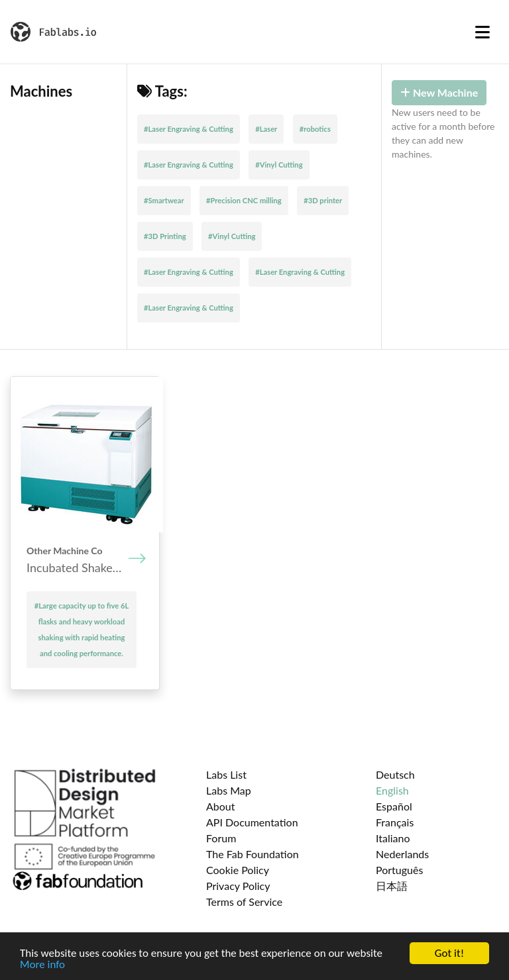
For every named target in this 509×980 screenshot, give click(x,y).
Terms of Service (244, 902)
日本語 (392, 886)
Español (394, 806)
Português (399, 870)
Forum (221, 838)
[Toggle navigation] (482, 32)
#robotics (315, 129)
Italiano (393, 838)
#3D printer (323, 200)
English (392, 790)
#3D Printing (165, 236)
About (221, 806)
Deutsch (395, 774)
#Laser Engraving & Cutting (189, 129)
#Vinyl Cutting (279, 165)
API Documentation (252, 822)
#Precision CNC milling (244, 200)
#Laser (266, 129)
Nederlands (402, 854)
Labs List (226, 774)
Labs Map (229, 790)
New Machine (439, 92)
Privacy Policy (238, 886)
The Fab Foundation (253, 854)
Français (395, 822)
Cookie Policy (238, 870)
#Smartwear (164, 200)
